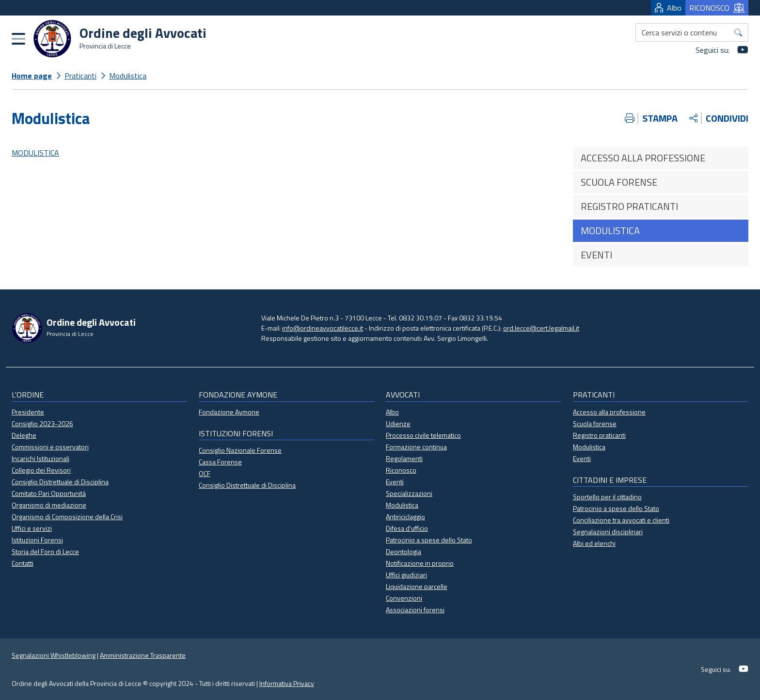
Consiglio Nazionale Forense (240, 450)
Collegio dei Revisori (41, 470)
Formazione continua (416, 447)
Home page (32, 76)
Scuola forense (595, 423)
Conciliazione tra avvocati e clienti (621, 520)
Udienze (398, 423)
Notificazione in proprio (420, 563)
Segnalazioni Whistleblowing (54, 655)
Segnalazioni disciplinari (608, 532)
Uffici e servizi (32, 528)
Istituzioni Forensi (37, 540)
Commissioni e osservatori (50, 447)
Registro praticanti (599, 435)
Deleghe (24, 435)
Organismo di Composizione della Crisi (67, 517)
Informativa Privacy (287, 683)
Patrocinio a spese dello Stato (429, 540)
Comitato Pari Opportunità (49, 493)
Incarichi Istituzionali (40, 458)
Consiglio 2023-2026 (42, 423)
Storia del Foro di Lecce (45, 551)
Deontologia (404, 551)
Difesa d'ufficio (407, 528)
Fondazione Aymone (229, 412)
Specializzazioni (409, 493)
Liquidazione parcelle (417, 586)
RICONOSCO (717, 8)
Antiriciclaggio (405, 517)
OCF (205, 473)
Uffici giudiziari (406, 575)
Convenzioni (404, 598)
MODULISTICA (35, 153)
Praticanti (80, 76)
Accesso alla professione (609, 412)
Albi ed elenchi (594, 543)
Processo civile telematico (423, 435)
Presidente (28, 412)
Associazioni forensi (415, 610)
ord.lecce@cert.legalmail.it (541, 328)
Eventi (395, 482)
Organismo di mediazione (49, 505)
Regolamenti (404, 458)
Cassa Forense (220, 462)
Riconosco (401, 470)
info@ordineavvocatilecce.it (323, 328)
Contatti (23, 563)
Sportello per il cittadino (607, 497)
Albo (668, 8)
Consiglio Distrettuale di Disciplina (60, 482)
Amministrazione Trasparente (143, 655)
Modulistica (128, 76)
